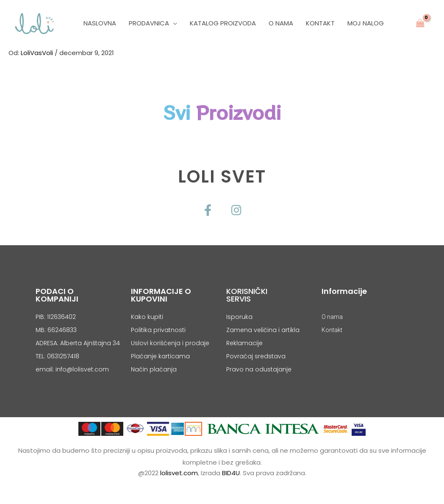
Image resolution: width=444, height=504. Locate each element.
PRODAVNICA (149, 23)
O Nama (281, 23)
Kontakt (320, 23)
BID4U (231, 473)
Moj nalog (366, 23)
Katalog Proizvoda (223, 23)
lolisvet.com (179, 473)
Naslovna (100, 23)
